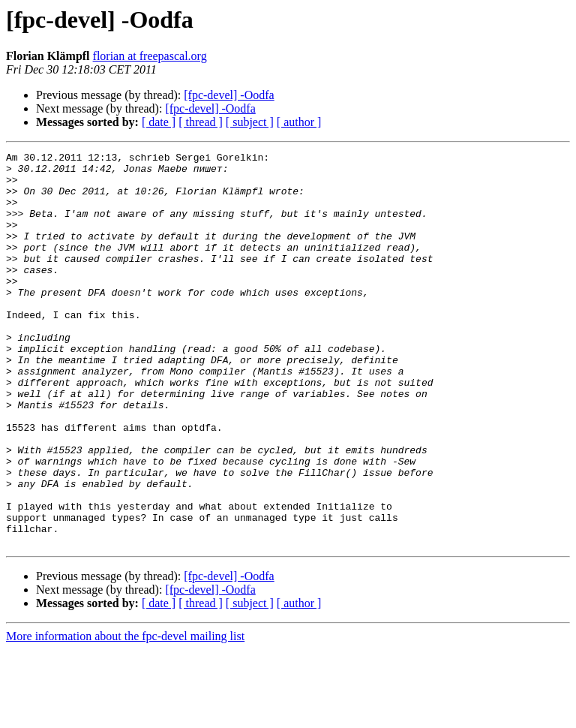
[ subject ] (250, 122)
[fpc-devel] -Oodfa (229, 95)
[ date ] (159, 122)
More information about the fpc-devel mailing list (125, 715)
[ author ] (299, 122)
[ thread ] (201, 122)
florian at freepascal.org (150, 56)
